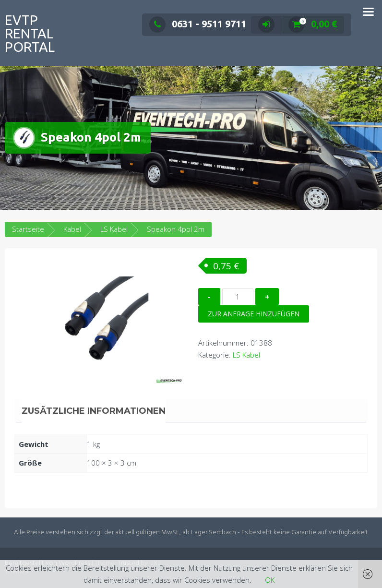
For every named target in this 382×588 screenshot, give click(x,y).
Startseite (28, 229)
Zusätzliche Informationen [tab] (94, 411)
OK (270, 580)
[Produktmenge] (238, 297)
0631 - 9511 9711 (198, 24)
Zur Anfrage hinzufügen (254, 314)
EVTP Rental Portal (30, 33)
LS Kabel (114, 229)
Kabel (72, 229)
